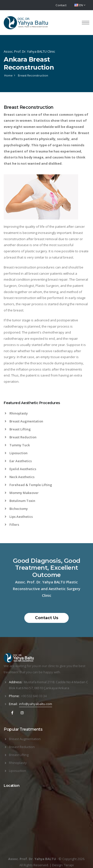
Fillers (12, 525)
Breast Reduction (21, 437)
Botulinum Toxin (20, 501)
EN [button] (80, 5)
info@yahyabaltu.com (36, 704)
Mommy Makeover (22, 493)
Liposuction (16, 453)
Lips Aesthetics (19, 517)
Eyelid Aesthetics (20, 469)
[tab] (46, 405)
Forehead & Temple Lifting (28, 485)
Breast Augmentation (24, 421)
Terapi (69, 865)
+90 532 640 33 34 (34, 696)
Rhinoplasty (16, 413)
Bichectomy (16, 509)
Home (8, 75)
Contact (61, 5)
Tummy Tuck (17, 445)
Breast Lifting (18, 429)
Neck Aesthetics (20, 477)
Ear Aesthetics (18, 461)
